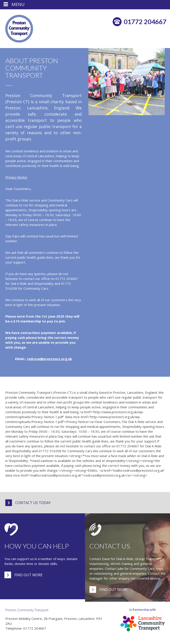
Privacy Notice (16, 177)
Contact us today (33, 503)
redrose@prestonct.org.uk (49, 359)
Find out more (28, 575)
